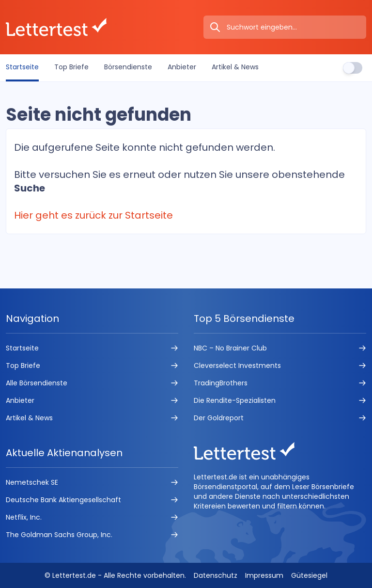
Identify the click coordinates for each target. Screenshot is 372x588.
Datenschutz (216, 575)
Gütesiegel (309, 575)
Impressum (264, 575)
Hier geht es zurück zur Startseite (93, 215)
